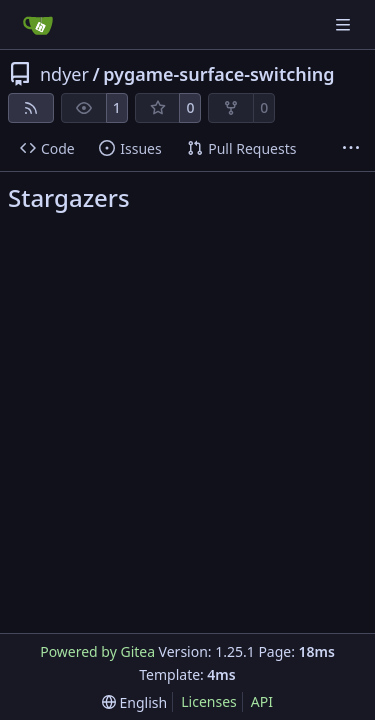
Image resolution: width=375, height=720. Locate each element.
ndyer (64, 74)
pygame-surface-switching (218, 74)
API (262, 701)
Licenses (209, 701)
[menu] (134, 702)
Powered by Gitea (97, 651)
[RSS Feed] (31, 108)
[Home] (38, 25)
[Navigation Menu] (345, 24)
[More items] (351, 149)
